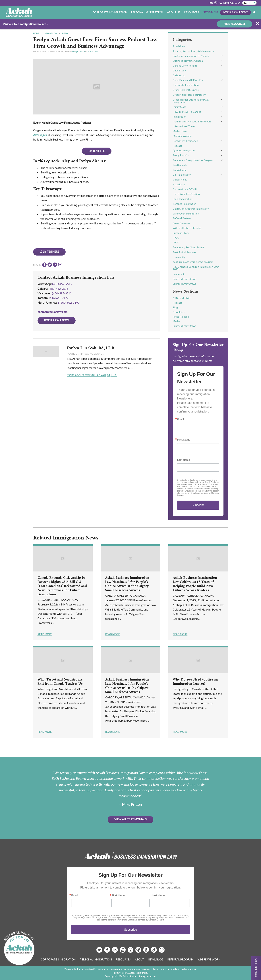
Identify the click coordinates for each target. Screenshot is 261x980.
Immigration (180, 117)
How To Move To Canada (187, 112)
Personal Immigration (147, 12)
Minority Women (182, 136)
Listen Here (97, 151)
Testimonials (180, 165)
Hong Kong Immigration (186, 194)
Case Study (179, 70)
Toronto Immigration (185, 204)
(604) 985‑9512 (62, 293)
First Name (184, 440)
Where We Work (209, 959)
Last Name (184, 460)
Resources (192, 12)
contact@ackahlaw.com (52, 312)
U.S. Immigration (182, 175)
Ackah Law (92, 51)
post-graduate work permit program (193, 262)
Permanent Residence (185, 141)
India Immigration (183, 199)
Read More (45, 634)
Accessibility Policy (139, 973)
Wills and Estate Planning (187, 228)
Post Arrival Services (184, 252)
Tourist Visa (180, 170)
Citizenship (179, 75)
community (179, 257)
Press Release (181, 317)
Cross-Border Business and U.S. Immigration (191, 101)
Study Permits (181, 155)
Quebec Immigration (184, 150)
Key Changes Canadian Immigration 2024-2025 (197, 268)
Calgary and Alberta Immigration (191, 209)
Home (36, 33)
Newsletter (179, 184)
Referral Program (180, 959)
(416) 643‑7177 (59, 298)
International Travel (184, 126)
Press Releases (181, 223)
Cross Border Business (186, 90)
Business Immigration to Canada (191, 56)
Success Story (181, 233)
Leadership (179, 274)
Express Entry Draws (185, 279)
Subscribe (198, 505)
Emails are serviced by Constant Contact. (146, 920)
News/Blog (211, 12)
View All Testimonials (130, 819)
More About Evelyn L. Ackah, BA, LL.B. (92, 375)
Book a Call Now (235, 12)
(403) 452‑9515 (58, 289)
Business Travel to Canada (188, 61)
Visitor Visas (180, 179)
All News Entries (182, 298)
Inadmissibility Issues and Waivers (192, 121)
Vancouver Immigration (186, 213)
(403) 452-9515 (62, 284)
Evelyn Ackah (78, 51)
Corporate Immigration (110, 12)
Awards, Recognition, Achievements (193, 51)
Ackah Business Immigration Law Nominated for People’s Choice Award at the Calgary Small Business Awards (127, 584)
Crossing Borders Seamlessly (189, 95)
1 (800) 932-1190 (68, 302)
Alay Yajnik (40, 135)
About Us (174, 12)
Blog (175, 307)
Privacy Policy (120, 973)
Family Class (180, 107)
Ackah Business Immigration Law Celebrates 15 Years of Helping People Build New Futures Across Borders (195, 584)
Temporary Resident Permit (188, 247)
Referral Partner (182, 218)
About (139, 959)
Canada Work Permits (185, 66)
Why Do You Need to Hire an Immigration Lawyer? (195, 682)
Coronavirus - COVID (185, 189)
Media (65, 33)
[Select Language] (249, 3)
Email (180, 419)
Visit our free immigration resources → (27, 24)
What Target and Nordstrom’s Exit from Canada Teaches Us (60, 682)
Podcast (177, 146)
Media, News (180, 131)
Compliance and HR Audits (188, 80)
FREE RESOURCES (235, 24)
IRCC (176, 238)
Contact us (256, 968)
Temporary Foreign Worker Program (193, 160)
